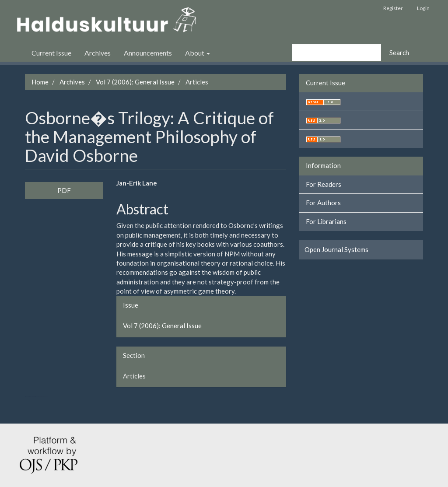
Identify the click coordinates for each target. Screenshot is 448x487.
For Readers (324, 184)
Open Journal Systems (336, 249)
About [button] (198, 53)
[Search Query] (336, 53)
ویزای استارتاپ (26, 397)
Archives (98, 53)
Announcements (148, 53)
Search (399, 53)
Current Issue (51, 53)
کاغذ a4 (47, 397)
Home (40, 82)
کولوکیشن (38, 397)
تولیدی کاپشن (28, 397)
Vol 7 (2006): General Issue (135, 82)
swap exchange (41, 397)
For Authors (323, 203)
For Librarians (326, 221)
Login (423, 8)
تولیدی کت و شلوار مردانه (31, 397)
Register (393, 8)
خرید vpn (45, 397)
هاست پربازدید (36, 397)
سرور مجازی (34, 397)
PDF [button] (64, 190)
